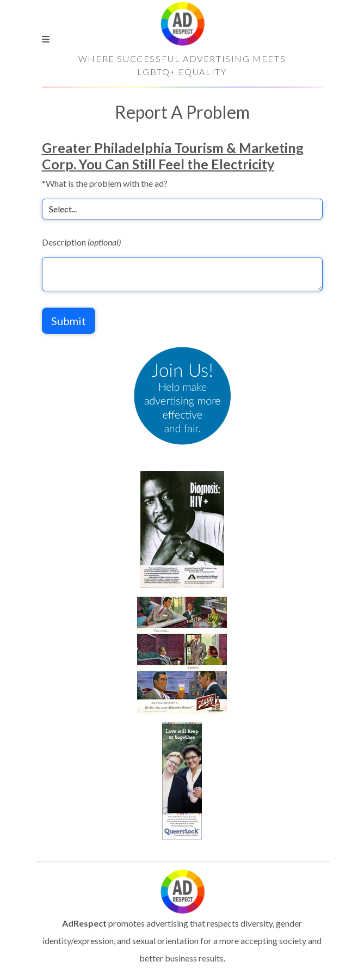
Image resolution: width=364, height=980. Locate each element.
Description (81, 242)
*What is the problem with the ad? (105, 183)
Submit (69, 321)
